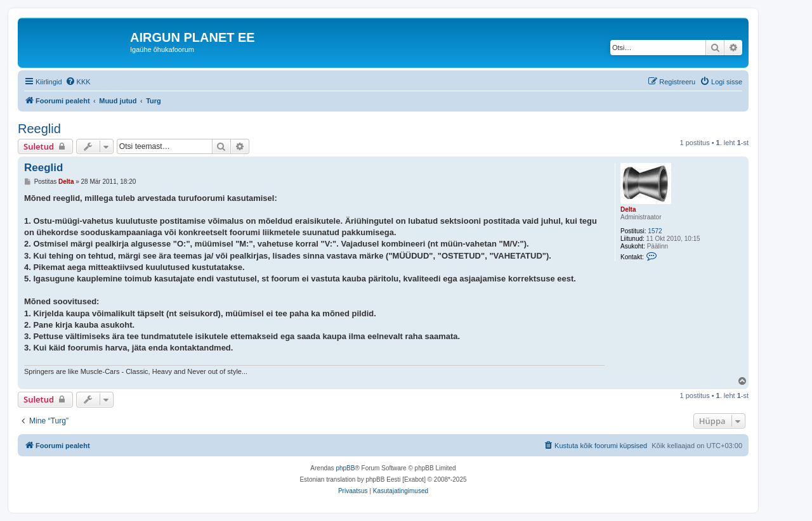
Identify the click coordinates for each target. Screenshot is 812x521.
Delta (628, 209)
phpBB (345, 468)
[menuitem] (78, 82)
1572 (655, 231)
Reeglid (39, 129)
